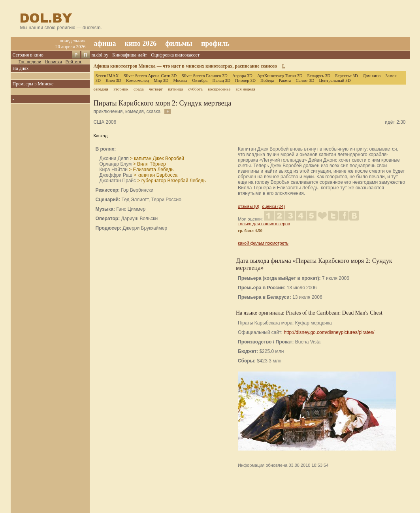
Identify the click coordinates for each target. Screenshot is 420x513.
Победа (267, 80)
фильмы (179, 43)
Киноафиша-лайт (130, 55)
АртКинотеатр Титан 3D (280, 75)
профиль (215, 43)
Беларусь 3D (319, 75)
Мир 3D (161, 80)
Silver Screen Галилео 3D (205, 75)
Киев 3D (113, 80)
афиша (105, 43)
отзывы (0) (249, 206)
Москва (180, 80)
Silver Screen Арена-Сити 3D (150, 75)
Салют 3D (305, 80)
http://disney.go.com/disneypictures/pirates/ (329, 332)
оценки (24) (273, 206)
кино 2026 (141, 43)
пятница (175, 89)
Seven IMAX (107, 75)
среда (139, 89)
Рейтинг (73, 62)
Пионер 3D (245, 80)
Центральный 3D (335, 80)
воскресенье (219, 89)
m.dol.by (100, 55)
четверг (156, 89)
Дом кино (372, 75)
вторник (121, 89)
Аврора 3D (242, 75)
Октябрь (200, 80)
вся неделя (245, 89)
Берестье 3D (347, 75)
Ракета (285, 80)
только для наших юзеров (264, 224)
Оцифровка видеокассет (175, 55)
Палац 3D (221, 80)
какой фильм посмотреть (263, 243)
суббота (195, 89)
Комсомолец (137, 80)
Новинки (54, 62)
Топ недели (30, 62)
